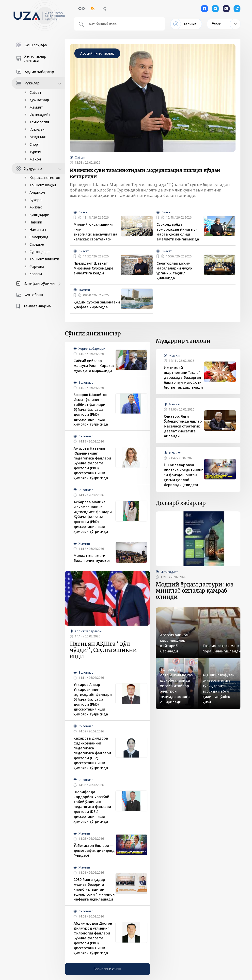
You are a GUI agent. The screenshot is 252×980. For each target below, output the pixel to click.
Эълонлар (86, 383)
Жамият (36, 107)
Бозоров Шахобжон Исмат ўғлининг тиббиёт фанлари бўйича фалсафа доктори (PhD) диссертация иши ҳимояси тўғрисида (91, 409)
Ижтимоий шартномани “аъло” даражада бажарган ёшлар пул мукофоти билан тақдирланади (183, 377)
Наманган (38, 229)
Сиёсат (35, 92)
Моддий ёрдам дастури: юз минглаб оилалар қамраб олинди (195, 591)
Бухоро (36, 200)
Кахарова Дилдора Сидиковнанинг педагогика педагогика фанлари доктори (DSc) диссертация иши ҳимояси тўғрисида (92, 753)
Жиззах (36, 207)
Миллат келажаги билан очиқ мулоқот (92, 558)
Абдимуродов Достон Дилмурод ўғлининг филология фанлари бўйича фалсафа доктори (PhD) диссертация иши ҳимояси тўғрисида (93, 938)
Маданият (38, 137)
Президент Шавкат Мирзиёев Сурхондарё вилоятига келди (93, 268)
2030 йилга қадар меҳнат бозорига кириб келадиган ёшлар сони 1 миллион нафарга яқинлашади (94, 889)
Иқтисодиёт (40, 115)
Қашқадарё (39, 215)
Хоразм (36, 274)
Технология (39, 122)
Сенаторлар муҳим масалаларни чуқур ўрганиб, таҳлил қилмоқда (174, 271)
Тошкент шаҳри (43, 185)
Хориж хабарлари (92, 349)
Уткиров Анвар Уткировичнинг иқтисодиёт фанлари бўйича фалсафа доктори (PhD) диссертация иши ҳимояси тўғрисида (93, 699)
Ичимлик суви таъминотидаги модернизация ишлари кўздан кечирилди (145, 173)
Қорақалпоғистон (45, 178)
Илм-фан (37, 129)
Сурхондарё (39, 252)
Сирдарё (37, 244)
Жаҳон (35, 159)
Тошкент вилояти (44, 259)
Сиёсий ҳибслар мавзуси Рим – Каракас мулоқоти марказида (94, 366)
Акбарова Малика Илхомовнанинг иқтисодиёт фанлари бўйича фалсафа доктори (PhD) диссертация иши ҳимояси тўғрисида (93, 517)
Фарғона (37, 266)
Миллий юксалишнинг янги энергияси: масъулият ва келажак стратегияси (95, 232)
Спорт (35, 144)
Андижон (37, 192)
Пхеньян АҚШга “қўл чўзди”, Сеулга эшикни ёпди (103, 650)
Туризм (35, 152)
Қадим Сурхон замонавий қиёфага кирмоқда (97, 305)
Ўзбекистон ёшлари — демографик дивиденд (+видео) (94, 850)
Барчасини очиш (107, 969)
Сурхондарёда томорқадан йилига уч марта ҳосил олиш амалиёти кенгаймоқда (178, 232)
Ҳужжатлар (39, 100)
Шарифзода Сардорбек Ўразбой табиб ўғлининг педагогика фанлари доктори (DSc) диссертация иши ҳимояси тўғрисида (92, 807)
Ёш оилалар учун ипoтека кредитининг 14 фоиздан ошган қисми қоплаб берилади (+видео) (183, 475)
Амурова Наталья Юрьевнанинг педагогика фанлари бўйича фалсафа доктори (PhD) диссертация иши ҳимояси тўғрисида (92, 463)
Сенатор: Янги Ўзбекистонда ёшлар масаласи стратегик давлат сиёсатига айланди (183, 426)
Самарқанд (39, 237)
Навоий (36, 222)
